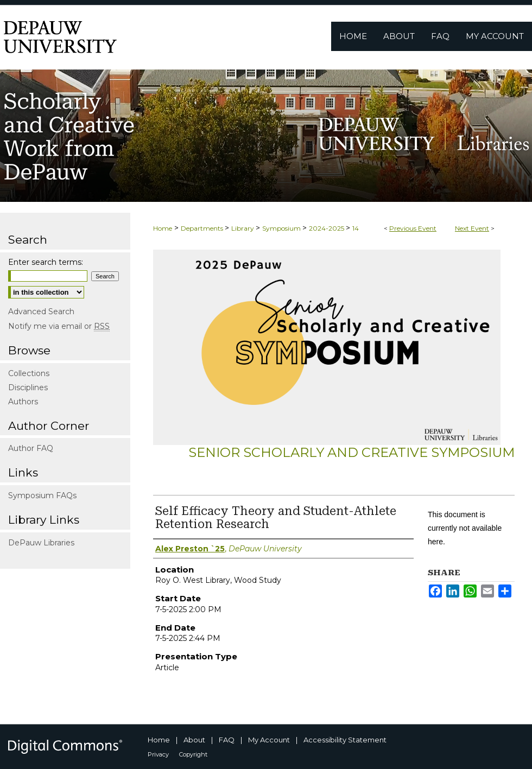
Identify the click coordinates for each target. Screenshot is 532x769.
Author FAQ (31, 448)
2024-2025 (327, 228)
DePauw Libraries (41, 543)
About (194, 740)
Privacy (158, 754)
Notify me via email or (59, 326)
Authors (23, 402)
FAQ (227, 740)
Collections (29, 373)
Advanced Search (41, 312)
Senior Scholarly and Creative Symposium (351, 452)
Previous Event (413, 228)
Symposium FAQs (42, 495)
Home (163, 228)
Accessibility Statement (345, 740)
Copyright (193, 754)
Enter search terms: (46, 262)
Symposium (282, 228)
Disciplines (28, 387)
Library (243, 228)
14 (356, 228)
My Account (269, 740)
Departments (203, 228)
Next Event (472, 228)
